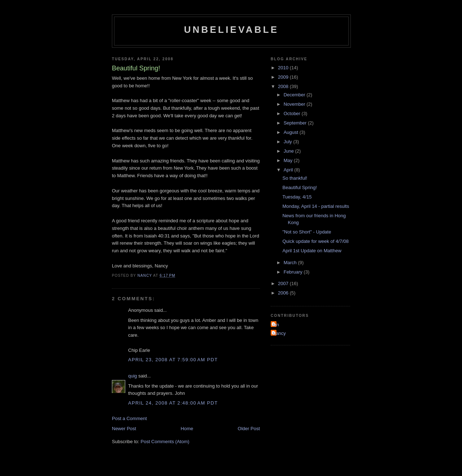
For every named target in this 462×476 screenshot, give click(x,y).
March (291, 263)
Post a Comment (129, 418)
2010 (284, 68)
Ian (276, 325)
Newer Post (124, 429)
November (295, 104)
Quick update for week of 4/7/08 (315, 241)
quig (133, 376)
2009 (284, 77)
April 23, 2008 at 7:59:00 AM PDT (173, 360)
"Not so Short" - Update (307, 232)
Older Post (249, 429)
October (293, 113)
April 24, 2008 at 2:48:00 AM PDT (173, 403)
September (296, 123)
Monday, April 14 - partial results (316, 206)
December (295, 95)
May (289, 160)
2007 (284, 283)
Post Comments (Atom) (165, 442)
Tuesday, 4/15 (297, 197)
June (289, 151)
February (294, 272)
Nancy (279, 333)
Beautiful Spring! (299, 187)
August (292, 132)
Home (187, 429)
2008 (284, 86)
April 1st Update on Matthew (312, 251)
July (289, 142)
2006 (284, 293)
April (289, 170)
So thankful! (295, 178)
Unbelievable (232, 30)
